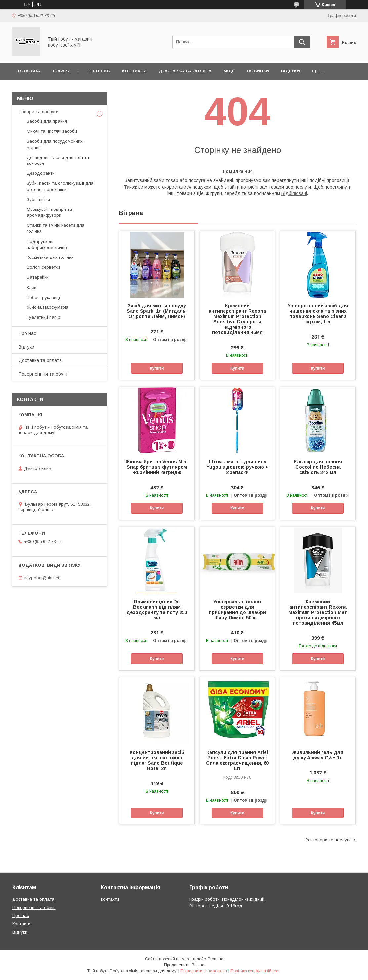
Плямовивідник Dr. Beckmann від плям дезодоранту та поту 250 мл (157, 610)
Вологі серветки (43, 267)
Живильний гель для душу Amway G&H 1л (318, 755)
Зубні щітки (38, 199)
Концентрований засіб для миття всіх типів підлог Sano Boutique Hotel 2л (157, 760)
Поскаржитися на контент (204, 971)
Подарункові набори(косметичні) (47, 244)
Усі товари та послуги (328, 840)
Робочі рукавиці (43, 297)
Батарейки (38, 277)
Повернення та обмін (34, 907)
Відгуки (290, 71)
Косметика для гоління (50, 257)
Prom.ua (215, 959)
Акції (229, 71)
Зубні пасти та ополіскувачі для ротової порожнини (60, 186)
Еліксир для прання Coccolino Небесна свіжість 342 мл (318, 467)
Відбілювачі (294, 193)
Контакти (134, 71)
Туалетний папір (43, 317)
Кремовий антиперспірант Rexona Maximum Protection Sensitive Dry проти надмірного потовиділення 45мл (237, 319)
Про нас (100, 71)
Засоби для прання (47, 121)
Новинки (258, 71)
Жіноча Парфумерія (48, 307)
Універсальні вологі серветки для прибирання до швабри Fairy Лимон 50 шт (237, 610)
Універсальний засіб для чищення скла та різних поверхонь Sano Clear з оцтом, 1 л (318, 314)
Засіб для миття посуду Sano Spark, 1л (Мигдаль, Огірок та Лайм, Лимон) (157, 311)
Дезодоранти (41, 173)
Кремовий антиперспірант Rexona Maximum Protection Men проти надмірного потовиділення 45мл (318, 612)
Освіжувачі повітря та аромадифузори (49, 212)
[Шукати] (302, 42)
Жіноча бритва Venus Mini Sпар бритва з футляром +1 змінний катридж (157, 467)
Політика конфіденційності (256, 971)
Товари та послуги (39, 112)
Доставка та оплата (185, 71)
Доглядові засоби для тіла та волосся (58, 160)
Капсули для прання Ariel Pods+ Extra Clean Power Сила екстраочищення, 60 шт (237, 760)
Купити (157, 368)
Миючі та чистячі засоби (52, 131)
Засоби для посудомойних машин (55, 144)
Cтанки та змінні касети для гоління (56, 228)
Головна (29, 71)
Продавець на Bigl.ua (184, 965)
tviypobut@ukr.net (42, 578)
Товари (61, 71)
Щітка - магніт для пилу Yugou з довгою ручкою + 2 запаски (237, 467)
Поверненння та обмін (43, 374)
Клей (32, 287)
